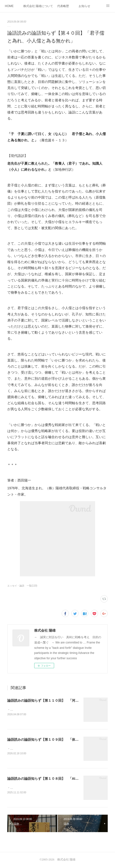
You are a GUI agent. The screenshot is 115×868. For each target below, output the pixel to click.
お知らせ (84, 6)
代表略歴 (63, 6)
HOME (9, 6)
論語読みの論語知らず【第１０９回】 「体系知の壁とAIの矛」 (57, 740)
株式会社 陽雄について (38, 6)
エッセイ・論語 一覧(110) (22, 586)
